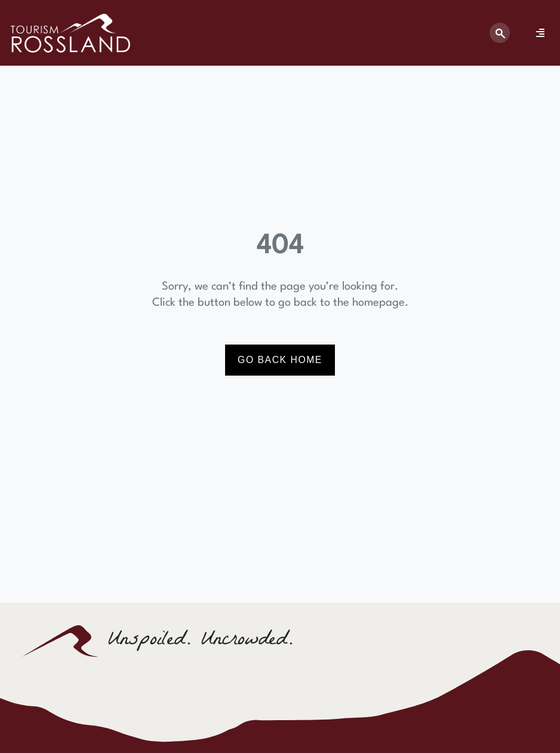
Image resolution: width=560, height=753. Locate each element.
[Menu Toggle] (540, 33)
